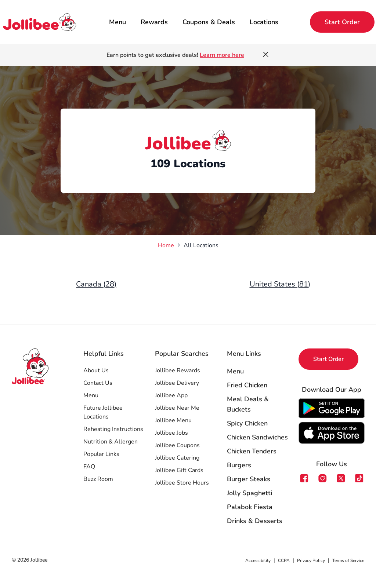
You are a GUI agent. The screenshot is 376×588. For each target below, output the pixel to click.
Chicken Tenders (252, 451)
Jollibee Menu (173, 420)
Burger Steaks (249, 479)
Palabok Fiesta (250, 507)
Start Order (342, 22)
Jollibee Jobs (171, 433)
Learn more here (222, 55)
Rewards (154, 22)
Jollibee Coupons (177, 445)
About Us (96, 370)
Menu (117, 22)
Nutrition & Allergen (111, 442)
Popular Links (101, 454)
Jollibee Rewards (178, 370)
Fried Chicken (247, 385)
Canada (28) (96, 284)
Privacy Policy (311, 560)
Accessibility (258, 560)
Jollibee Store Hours (182, 483)
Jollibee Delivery (177, 383)
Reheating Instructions (113, 429)
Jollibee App (171, 395)
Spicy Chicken (247, 423)
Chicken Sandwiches (257, 437)
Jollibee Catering (177, 458)
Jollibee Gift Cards (179, 470)
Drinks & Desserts (255, 521)
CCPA (284, 560)
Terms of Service (348, 560)
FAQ (89, 467)
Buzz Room (98, 479)
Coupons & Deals (209, 22)
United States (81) (280, 284)
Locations (264, 22)
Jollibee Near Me (177, 408)
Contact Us (98, 383)
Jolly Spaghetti (250, 493)
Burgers (239, 465)
